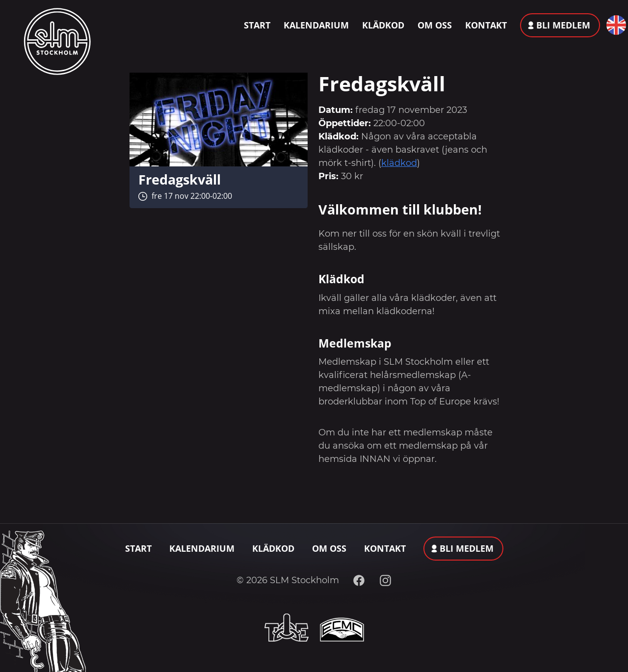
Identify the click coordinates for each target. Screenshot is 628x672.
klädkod (399, 163)
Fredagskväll (180, 179)
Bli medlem (563, 25)
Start (257, 25)
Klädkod (383, 25)
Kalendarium (316, 25)
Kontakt (486, 25)
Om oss (435, 25)
